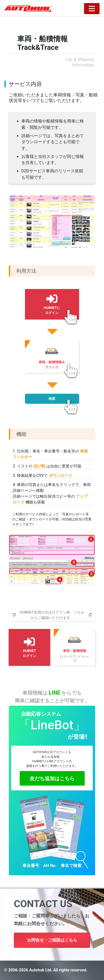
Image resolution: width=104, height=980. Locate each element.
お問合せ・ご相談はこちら (52, 940)
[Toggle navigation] (92, 9)
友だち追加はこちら (52, 778)
